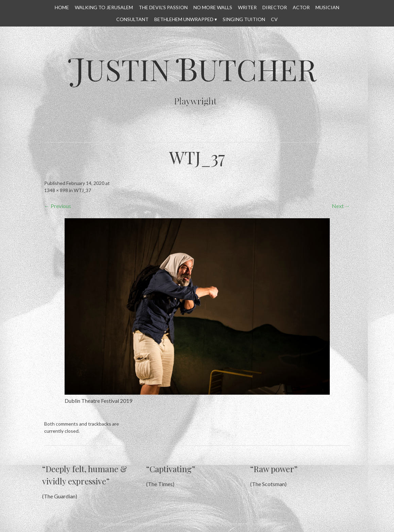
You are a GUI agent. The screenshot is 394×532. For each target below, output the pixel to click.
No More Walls (213, 7)
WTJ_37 (82, 190)
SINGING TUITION (244, 19)
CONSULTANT (132, 19)
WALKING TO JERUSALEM (104, 7)
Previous (58, 206)
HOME (62, 7)
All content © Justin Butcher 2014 (258, 524)
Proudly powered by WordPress (133, 524)
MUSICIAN (327, 7)
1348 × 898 (56, 190)
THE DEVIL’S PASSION (163, 7)
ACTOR (301, 7)
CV (274, 19)
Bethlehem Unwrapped (184, 19)
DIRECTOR (275, 7)
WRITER (247, 7)
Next (341, 206)
